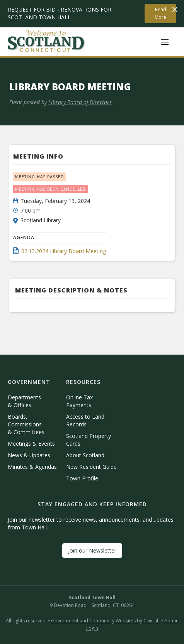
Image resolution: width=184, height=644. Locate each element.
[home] (46, 42)
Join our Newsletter (92, 550)
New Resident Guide (91, 467)
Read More (160, 13)
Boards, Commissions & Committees (26, 424)
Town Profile (82, 478)
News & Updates (29, 455)
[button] (165, 42)
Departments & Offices (24, 401)
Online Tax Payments (79, 401)
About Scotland (85, 455)
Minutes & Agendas (32, 467)
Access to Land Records (85, 420)
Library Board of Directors (80, 102)
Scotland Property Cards (89, 440)
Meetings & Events (31, 444)
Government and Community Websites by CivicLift (106, 621)
